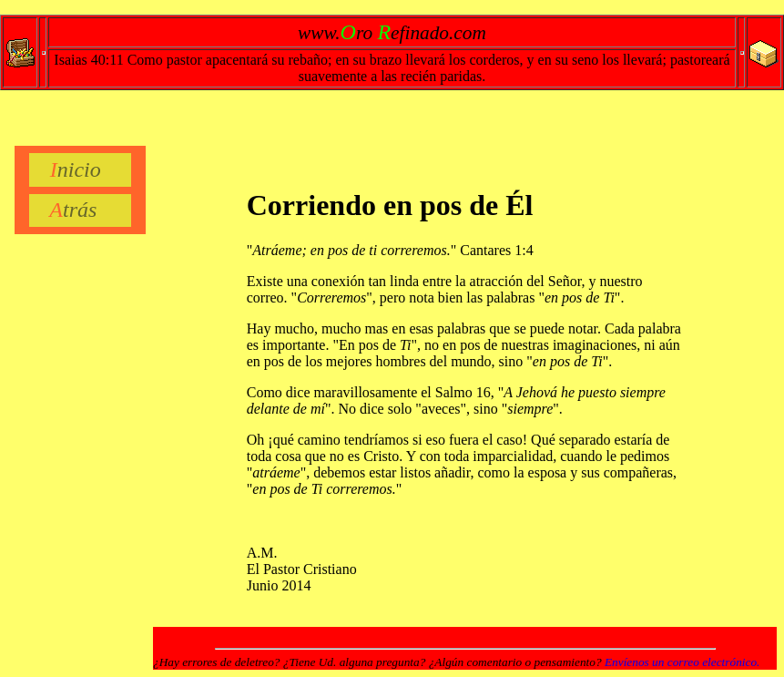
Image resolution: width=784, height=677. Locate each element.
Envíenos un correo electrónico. (682, 662)
